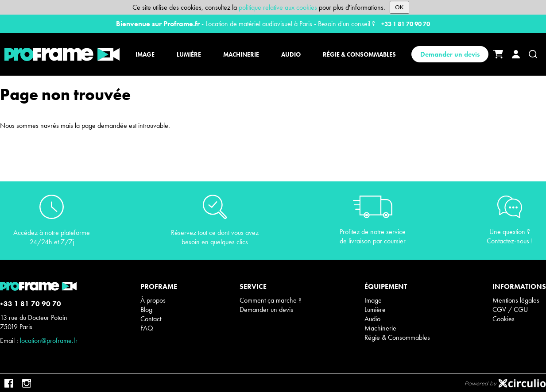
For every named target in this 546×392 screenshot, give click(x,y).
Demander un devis (450, 54)
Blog (146, 309)
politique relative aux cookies (278, 7)
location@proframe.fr (49, 340)
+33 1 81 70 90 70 (406, 24)
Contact (151, 319)
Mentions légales (516, 300)
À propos (153, 300)
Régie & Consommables (397, 337)
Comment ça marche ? (271, 300)
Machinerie (380, 328)
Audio (372, 319)
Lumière (375, 309)
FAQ (147, 328)
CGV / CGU (510, 309)
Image (373, 300)
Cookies (503, 319)
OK (399, 7)
